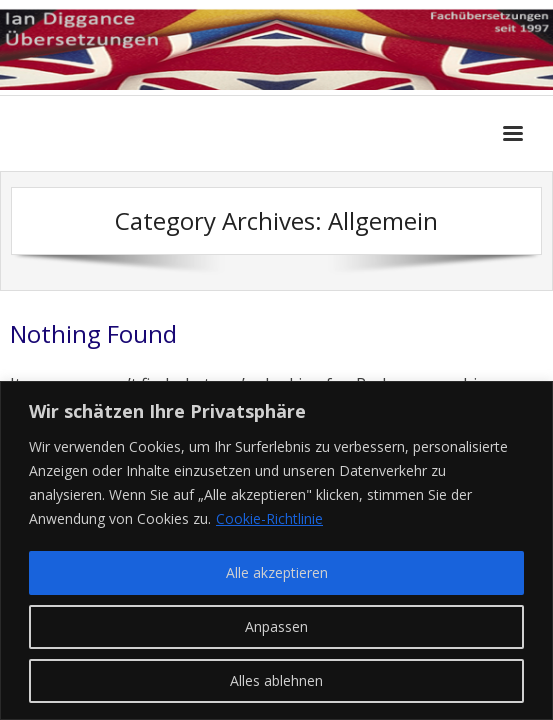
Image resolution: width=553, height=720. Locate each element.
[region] (276, 550)
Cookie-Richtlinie (269, 518)
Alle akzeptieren (277, 572)
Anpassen (276, 626)
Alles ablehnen (276, 680)
